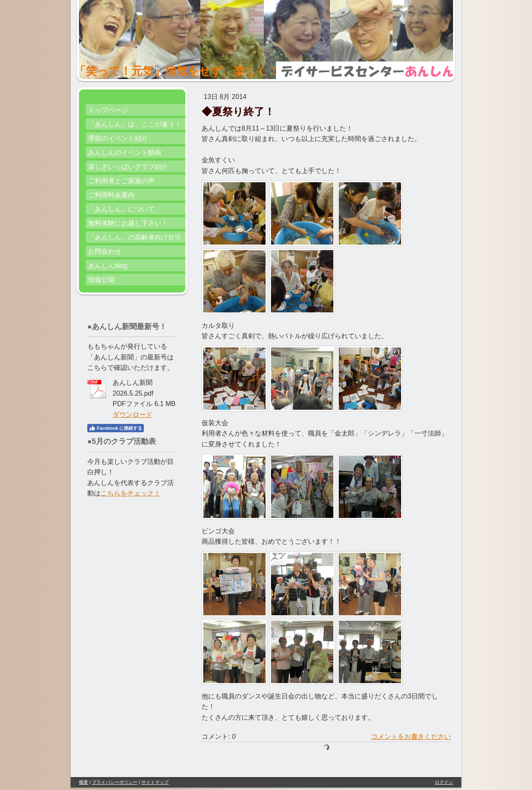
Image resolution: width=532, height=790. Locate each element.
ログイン (444, 782)
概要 (84, 782)
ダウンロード (133, 415)
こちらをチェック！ (131, 493)
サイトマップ (155, 782)
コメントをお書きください (411, 737)
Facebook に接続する (116, 428)
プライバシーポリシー (115, 782)
